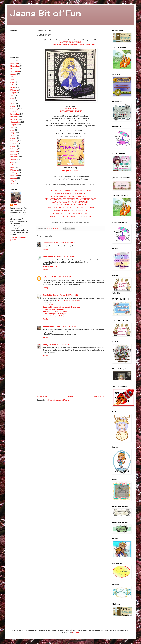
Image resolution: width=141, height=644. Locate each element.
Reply (45, 249)
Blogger (76, 632)
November (15, 66)
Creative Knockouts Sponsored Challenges (61, 307)
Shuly (45, 345)
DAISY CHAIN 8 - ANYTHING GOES (70, 210)
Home (71, 396)
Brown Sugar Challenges (53, 309)
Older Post (99, 396)
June (12, 79)
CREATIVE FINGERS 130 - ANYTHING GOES (71, 216)
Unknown (47, 277)
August (14, 74)
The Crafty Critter (50, 295)
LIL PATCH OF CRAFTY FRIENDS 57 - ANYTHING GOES (70, 199)
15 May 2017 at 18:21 (61, 277)
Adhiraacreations (50, 266)
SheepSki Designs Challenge (55, 311)
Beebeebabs (48, 243)
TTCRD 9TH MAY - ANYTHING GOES (71, 205)
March (13, 61)
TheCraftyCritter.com (52, 305)
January (14, 111)
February (14, 63)
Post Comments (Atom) (59, 400)
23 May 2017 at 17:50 (65, 326)
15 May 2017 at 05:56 (65, 256)
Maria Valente (49, 326)
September (15, 71)
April (12, 85)
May (12, 82)
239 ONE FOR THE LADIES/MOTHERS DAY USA (71, 45)
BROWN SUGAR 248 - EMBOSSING (70, 193)
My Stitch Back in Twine (70, 136)
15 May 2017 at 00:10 (64, 243)
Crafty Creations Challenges (55, 316)
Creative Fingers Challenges (69, 300)
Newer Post (42, 396)
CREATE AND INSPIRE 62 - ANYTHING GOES (70, 190)
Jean (15, 205)
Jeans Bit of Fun (46, 13)
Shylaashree (48, 256)
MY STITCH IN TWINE (71, 111)
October (14, 69)
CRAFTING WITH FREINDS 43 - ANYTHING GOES (70, 196)
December (15, 114)
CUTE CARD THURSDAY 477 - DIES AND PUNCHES (70, 208)
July (12, 77)
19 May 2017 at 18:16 (68, 295)
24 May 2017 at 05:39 (59, 345)
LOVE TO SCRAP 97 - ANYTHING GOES (71, 202)
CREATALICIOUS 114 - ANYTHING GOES (71, 213)
